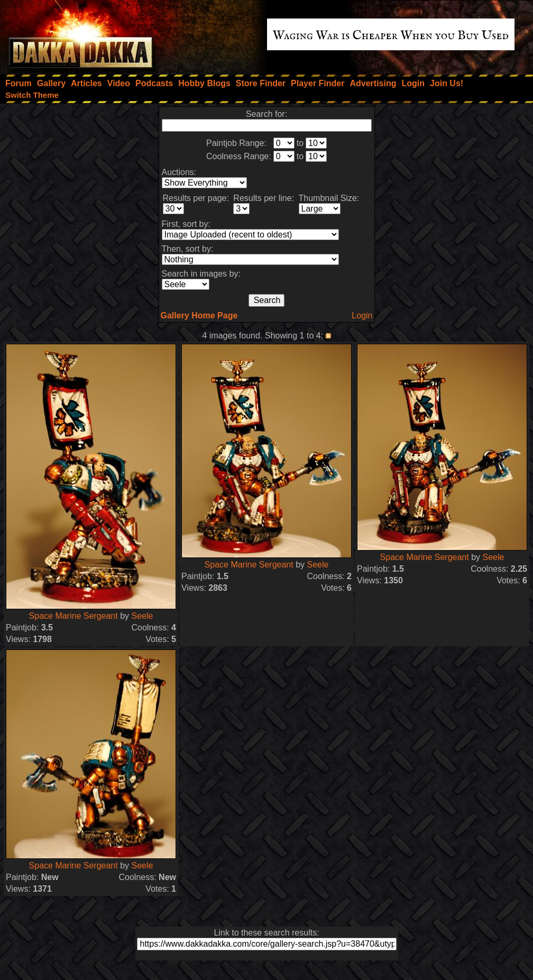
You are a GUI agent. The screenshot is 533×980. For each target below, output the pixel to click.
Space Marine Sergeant (73, 616)
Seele (142, 616)
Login (362, 315)
